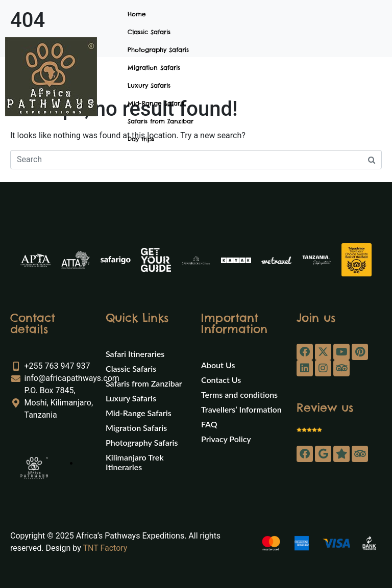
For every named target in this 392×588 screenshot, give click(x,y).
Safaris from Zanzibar (161, 121)
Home (137, 14)
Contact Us (221, 380)
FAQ (209, 424)
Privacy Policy (226, 439)
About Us (218, 365)
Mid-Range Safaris (156, 103)
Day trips (141, 139)
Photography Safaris (158, 50)
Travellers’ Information (241, 409)
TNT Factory (105, 548)
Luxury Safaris (149, 85)
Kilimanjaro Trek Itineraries (134, 462)
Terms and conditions (239, 394)
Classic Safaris (149, 32)
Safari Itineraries (135, 354)
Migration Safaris (154, 68)
